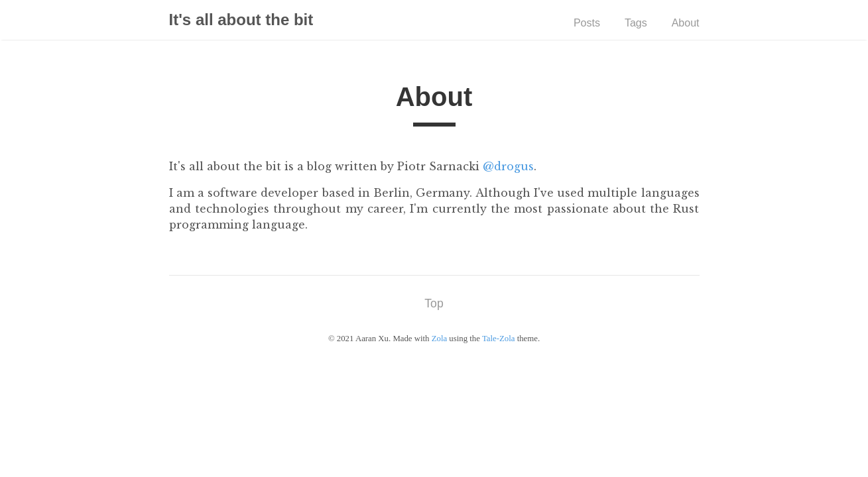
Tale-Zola (499, 339)
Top (434, 303)
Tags (636, 23)
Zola (439, 339)
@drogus (508, 166)
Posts (587, 23)
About (686, 23)
